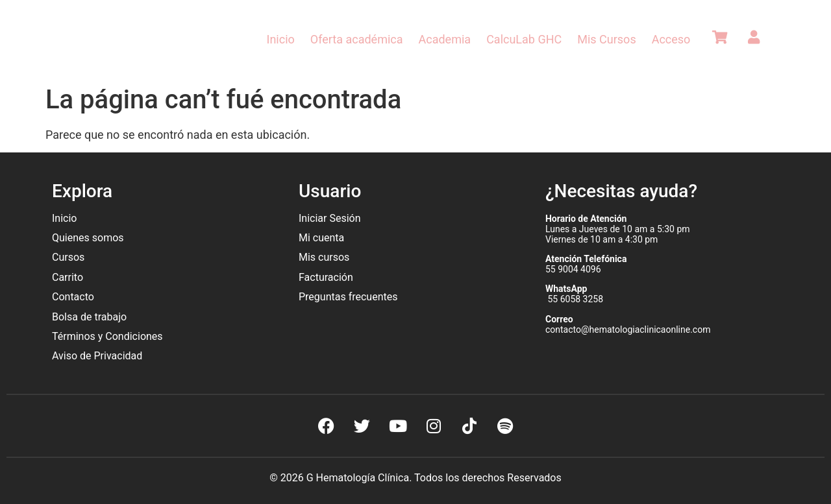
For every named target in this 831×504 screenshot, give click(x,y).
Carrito (68, 277)
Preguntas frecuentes (349, 297)
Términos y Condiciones (107, 336)
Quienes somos (89, 238)
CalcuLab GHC (524, 39)
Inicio (281, 39)
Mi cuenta (321, 238)
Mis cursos (324, 257)
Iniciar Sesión (330, 218)
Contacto (73, 297)
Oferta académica (357, 39)
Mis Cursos (606, 39)
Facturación (326, 277)
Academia (445, 39)
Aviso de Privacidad (97, 356)
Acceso (671, 39)
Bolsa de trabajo (89, 317)
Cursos (68, 257)
